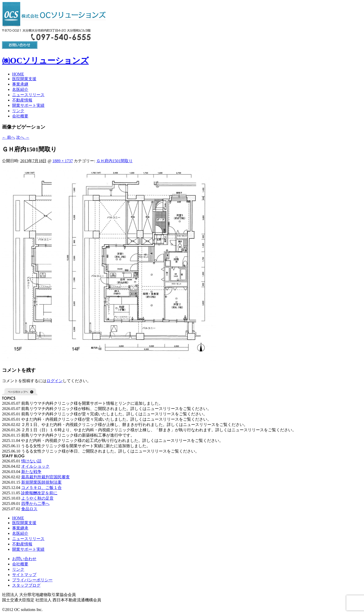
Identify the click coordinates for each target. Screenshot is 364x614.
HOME (18, 74)
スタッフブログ (26, 585)
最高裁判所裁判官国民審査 (45, 477)
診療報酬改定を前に (39, 493)
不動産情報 (22, 100)
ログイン (55, 381)
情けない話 (31, 461)
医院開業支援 (24, 79)
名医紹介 (20, 89)
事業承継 (20, 84)
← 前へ (9, 137)
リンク (18, 111)
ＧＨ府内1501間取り (115, 161)
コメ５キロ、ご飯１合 (41, 488)
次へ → (23, 137)
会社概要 (20, 116)
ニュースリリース (28, 95)
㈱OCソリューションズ (45, 60)
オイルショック (35, 466)
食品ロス (29, 509)
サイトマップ (24, 575)
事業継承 (20, 528)
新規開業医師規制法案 (41, 482)
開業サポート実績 (28, 105)
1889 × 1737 (63, 161)
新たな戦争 (31, 472)
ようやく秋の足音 (37, 498)
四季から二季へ (35, 504)
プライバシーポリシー (32, 580)
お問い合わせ (24, 559)
